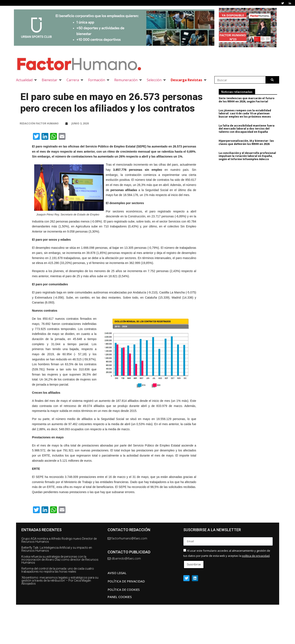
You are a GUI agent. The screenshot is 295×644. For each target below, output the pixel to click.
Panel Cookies (120, 597)
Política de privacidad (126, 581)
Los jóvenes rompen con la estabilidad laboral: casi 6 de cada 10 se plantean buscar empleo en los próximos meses (249, 113)
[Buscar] (272, 80)
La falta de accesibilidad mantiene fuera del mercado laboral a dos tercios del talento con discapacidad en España (250, 129)
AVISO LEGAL (117, 573)
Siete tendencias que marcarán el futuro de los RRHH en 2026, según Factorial (250, 100)
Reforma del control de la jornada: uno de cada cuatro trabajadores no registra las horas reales (58, 570)
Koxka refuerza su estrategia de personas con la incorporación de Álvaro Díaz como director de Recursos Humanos (60, 560)
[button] (27, 80)
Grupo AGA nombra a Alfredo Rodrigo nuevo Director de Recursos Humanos (59, 540)
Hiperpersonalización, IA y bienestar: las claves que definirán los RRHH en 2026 (250, 142)
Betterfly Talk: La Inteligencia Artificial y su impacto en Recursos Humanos (57, 549)
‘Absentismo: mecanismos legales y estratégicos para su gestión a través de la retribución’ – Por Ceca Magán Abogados (60, 581)
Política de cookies (124, 590)
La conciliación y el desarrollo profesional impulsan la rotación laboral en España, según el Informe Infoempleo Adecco (251, 156)
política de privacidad (256, 556)
